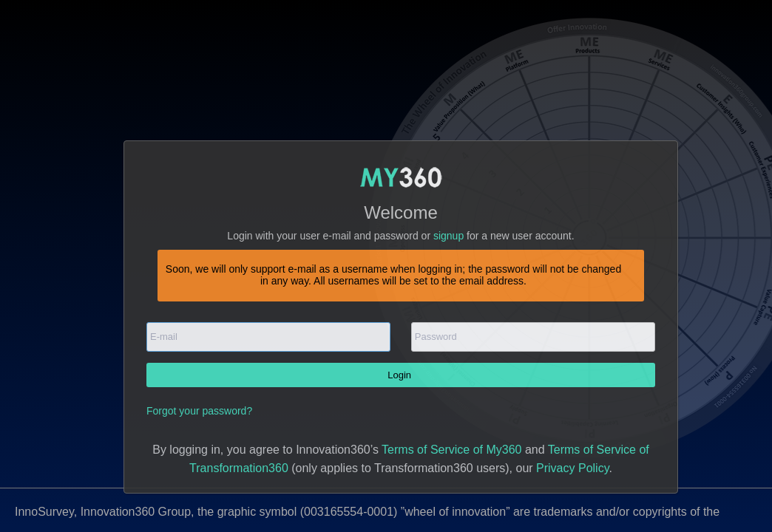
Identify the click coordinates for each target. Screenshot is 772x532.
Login (400, 375)
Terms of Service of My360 (451, 450)
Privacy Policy (572, 468)
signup (448, 236)
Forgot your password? (199, 411)
